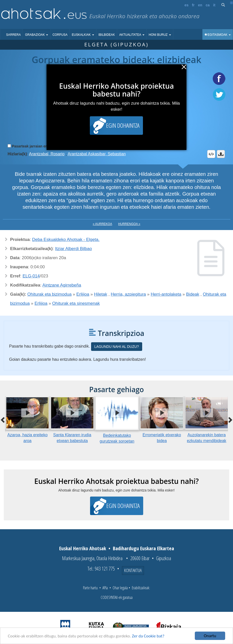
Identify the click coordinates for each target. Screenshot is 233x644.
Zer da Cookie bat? (148, 636)
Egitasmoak (218, 35)
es (186, 5)
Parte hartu (90, 588)
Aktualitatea (132, 35)
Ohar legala (120, 588)
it (214, 5)
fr (193, 5)
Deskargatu (221, 154)
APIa (105, 588)
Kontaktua (133, 570)
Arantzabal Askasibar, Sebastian (97, 154)
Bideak (193, 294)
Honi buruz (160, 35)
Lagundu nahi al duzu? (117, 347)
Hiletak (101, 294)
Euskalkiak (83, 35)
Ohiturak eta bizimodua (49, 294)
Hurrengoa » (129, 224)
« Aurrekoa (103, 224)
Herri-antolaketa (166, 294)
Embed (211, 154)
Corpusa (60, 35)
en (200, 5)
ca (208, 5)
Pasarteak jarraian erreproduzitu (39, 146)
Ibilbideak (107, 35)
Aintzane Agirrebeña (62, 285)
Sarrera (13, 35)
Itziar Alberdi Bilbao (74, 249)
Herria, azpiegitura (128, 294)
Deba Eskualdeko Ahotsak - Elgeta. (66, 240)
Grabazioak (37, 35)
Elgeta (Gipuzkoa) (116, 44)
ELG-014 (31, 276)
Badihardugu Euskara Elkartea (143, 548)
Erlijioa (83, 294)
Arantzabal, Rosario (47, 154)
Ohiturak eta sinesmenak (76, 303)
